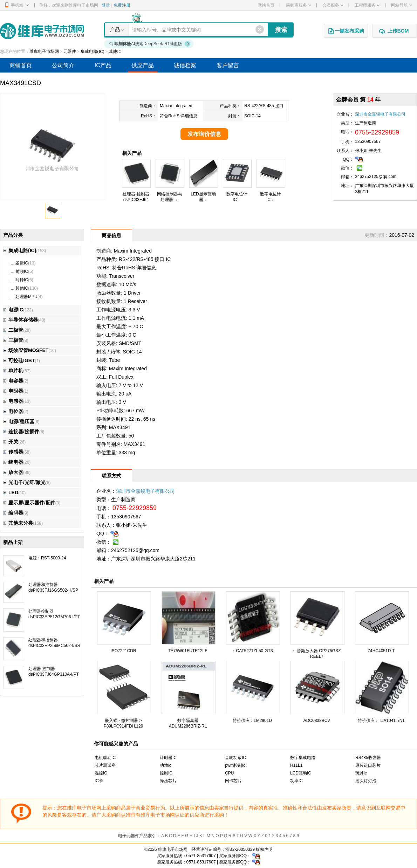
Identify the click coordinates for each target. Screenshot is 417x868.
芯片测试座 (105, 765)
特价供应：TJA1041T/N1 (381, 721)
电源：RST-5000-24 (47, 558)
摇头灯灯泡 (366, 781)
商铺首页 (21, 65)
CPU (229, 773)
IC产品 (103, 65)
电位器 (13, 411)
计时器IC (168, 758)
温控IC (101, 773)
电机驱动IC (105, 758)
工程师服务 (367, 5)
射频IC (22, 271)
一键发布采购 (346, 31)
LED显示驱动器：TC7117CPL (203, 200)
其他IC (115, 51)
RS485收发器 (368, 758)
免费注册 (122, 5)
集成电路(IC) (93, 51)
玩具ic (361, 773)
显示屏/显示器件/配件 (29, 503)
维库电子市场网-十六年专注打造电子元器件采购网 (42, 31)
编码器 (13, 513)
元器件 (70, 51)
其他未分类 (18, 523)
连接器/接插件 (21, 432)
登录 (106, 5)
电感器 (13, 401)
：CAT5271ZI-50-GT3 (252, 651)
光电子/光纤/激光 (24, 482)
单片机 (13, 371)
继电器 (13, 462)
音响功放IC (235, 758)
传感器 (13, 452)
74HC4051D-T (381, 651)
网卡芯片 (233, 781)
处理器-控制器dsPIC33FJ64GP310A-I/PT (136, 200)
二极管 (13, 330)
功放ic (166, 765)
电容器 (13, 381)
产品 (115, 29)
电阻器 (13, 391)
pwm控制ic (235, 765)
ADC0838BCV (317, 721)
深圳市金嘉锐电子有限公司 (380, 114)
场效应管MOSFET (26, 350)
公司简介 (63, 65)
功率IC (296, 781)
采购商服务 (298, 5)
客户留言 (228, 65)
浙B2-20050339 (240, 849)
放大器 (13, 472)
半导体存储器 (20, 320)
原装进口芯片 (368, 765)
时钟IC (22, 280)
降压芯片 (168, 781)
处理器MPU (26, 297)
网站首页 (266, 5)
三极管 (13, 340)
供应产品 (143, 65)
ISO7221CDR (123, 651)
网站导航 (401, 5)
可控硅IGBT (19, 360)
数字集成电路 (303, 758)
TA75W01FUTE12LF (188, 651)
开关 (11, 442)
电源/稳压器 (19, 421)
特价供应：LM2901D (252, 721)
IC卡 (99, 781)
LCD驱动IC (301, 773)
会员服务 (333, 5)
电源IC (13, 310)
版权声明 (264, 849)
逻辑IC (22, 263)
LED (11, 492)
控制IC (166, 773)
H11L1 (296, 765)
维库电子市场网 (44, 51)
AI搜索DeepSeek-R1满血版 (150, 44)
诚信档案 (185, 65)
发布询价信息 (204, 134)
